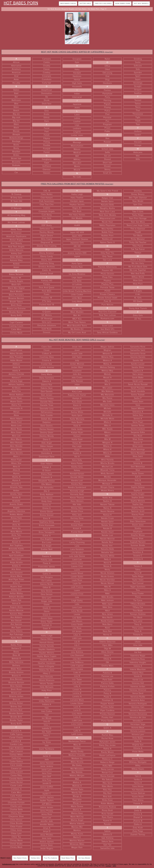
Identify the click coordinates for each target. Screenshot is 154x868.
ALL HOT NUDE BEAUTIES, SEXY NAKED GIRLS (77, 340)
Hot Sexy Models (141, 3)
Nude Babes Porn (123, 3)
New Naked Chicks (68, 3)
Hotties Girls (85, 3)
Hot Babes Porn (21, 3)
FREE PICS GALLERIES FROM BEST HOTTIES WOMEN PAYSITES (77, 184)
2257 (114, 866)
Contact (108, 866)
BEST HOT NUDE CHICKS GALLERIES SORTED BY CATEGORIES (77, 52)
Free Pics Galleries (103, 3)
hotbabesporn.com (9, 864)
